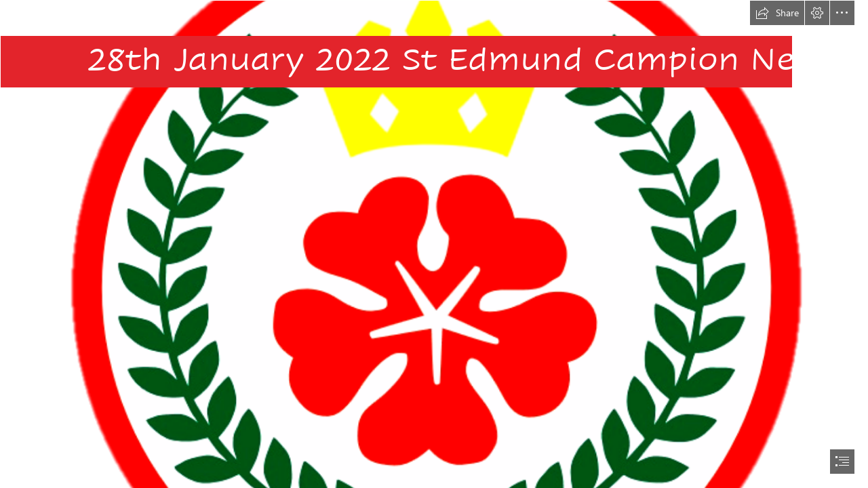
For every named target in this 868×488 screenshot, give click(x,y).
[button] (777, 13)
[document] (434, 244)
